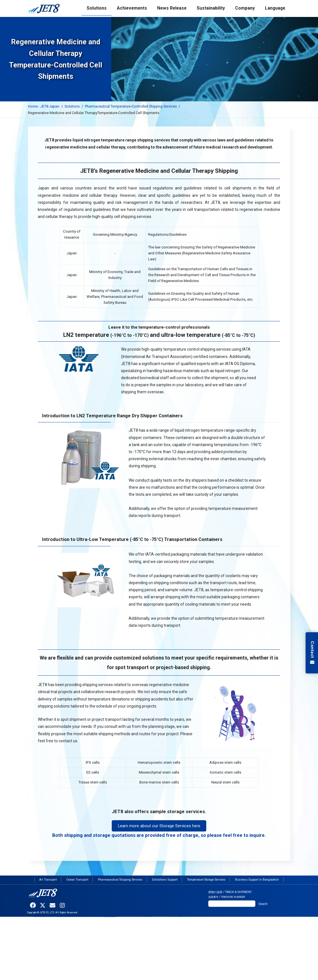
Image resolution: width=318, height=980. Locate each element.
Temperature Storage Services (206, 880)
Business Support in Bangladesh (257, 880)
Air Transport (48, 880)
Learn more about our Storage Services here (159, 826)
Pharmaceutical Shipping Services (120, 880)
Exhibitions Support (165, 880)
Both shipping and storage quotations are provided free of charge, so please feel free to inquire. (159, 835)
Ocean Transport (77, 880)
